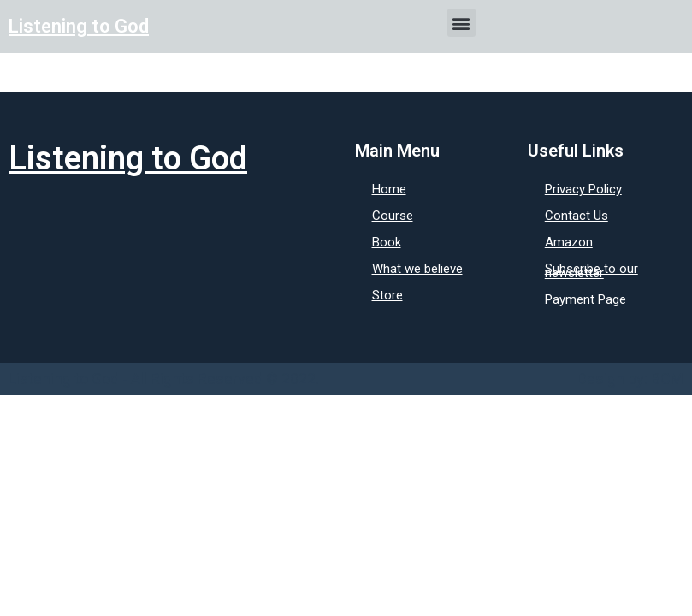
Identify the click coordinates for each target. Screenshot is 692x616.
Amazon (569, 242)
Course (393, 216)
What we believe (417, 269)
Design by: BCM (630, 379)
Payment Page (586, 299)
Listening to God (79, 26)
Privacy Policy (583, 189)
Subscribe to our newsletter (591, 271)
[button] (461, 23)
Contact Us (577, 216)
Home (389, 189)
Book (387, 242)
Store (387, 295)
